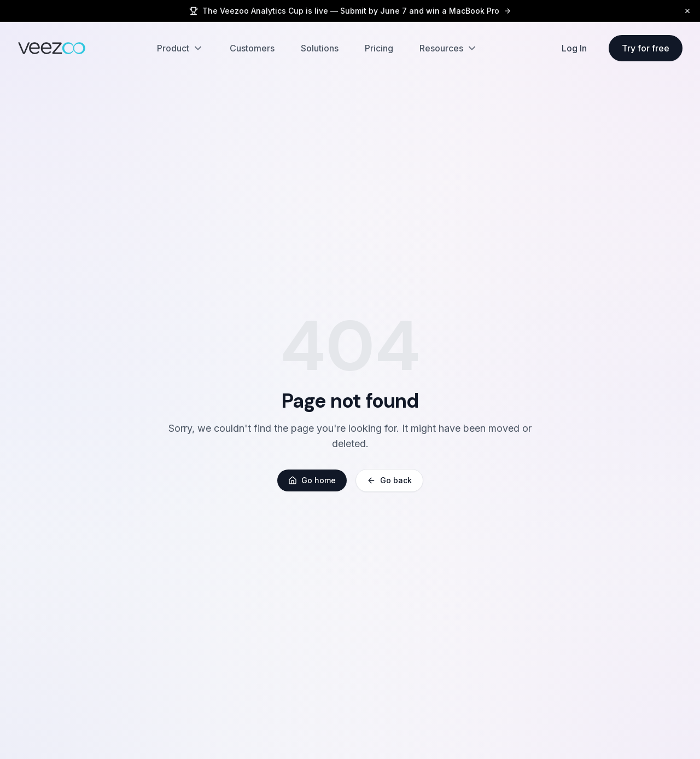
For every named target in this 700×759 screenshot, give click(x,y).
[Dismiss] (687, 11)
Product (180, 48)
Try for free (646, 48)
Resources (448, 48)
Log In (574, 48)
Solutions (320, 48)
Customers (252, 48)
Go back (389, 480)
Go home (312, 480)
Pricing (379, 48)
